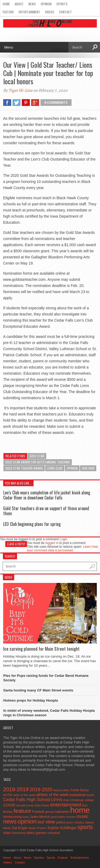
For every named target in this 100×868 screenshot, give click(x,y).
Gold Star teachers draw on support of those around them (46, 511)
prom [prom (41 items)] (70, 822)
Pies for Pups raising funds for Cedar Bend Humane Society (46, 678)
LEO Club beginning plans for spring (32, 524)
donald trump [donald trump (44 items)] (25, 805)
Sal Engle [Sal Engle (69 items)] (20, 828)
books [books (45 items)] (90, 795)
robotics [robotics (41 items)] (79, 822)
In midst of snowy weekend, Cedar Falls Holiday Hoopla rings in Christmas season (49, 713)
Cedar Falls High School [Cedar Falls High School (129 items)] (27, 799)
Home (6, 4)
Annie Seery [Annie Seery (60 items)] (79, 790)
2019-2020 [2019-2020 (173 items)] (41, 790)
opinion (72, 468)
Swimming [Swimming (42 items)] (18, 833)
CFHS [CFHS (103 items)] (57, 800)
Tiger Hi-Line (20, 90)
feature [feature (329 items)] (22, 811)
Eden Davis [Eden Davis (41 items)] (42, 805)
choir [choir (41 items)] (66, 800)
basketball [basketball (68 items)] (77, 795)
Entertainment (29, 12)
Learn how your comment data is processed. (62, 549)
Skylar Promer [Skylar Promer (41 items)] (37, 828)
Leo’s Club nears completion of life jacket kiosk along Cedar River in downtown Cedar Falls (47, 495)
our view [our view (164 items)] (46, 822)
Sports (62, 4)
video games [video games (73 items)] (36, 833)
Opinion (46, 4)
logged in (52, 543)
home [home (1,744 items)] (80, 810)
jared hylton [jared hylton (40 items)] (58, 817)
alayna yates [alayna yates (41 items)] (61, 790)
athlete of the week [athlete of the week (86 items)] (53, 795)
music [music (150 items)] (82, 816)
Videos (50, 12)
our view (88, 468)
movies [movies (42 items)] (71, 817)
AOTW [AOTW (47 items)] (8, 795)
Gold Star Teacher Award (24, 468)
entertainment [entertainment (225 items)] (66, 805)
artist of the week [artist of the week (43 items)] (24, 795)
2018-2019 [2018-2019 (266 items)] (16, 789)
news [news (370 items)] (10, 821)
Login (63, 539)
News (32, 4)
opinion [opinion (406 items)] (27, 821)
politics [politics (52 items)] (61, 822)
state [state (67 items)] (7, 833)
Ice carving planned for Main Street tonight (41, 649)
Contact (65, 12)
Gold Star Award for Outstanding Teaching (38, 462)
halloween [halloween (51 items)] (62, 812)
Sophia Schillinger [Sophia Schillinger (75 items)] (62, 828)
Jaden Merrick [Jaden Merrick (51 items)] (40, 817)
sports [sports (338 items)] (85, 827)
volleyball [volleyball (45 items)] (54, 833)
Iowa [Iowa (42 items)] (26, 817)
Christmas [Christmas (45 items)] (77, 800)
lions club (55, 468)
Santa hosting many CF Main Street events (38, 690)
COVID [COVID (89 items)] (9, 805)
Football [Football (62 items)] (38, 812)
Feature (8, 12)
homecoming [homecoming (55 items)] (12, 817)
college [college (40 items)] (89, 800)
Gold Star (37, 456)
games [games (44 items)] (50, 812)
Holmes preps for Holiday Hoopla (30, 700)
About (19, 4)
